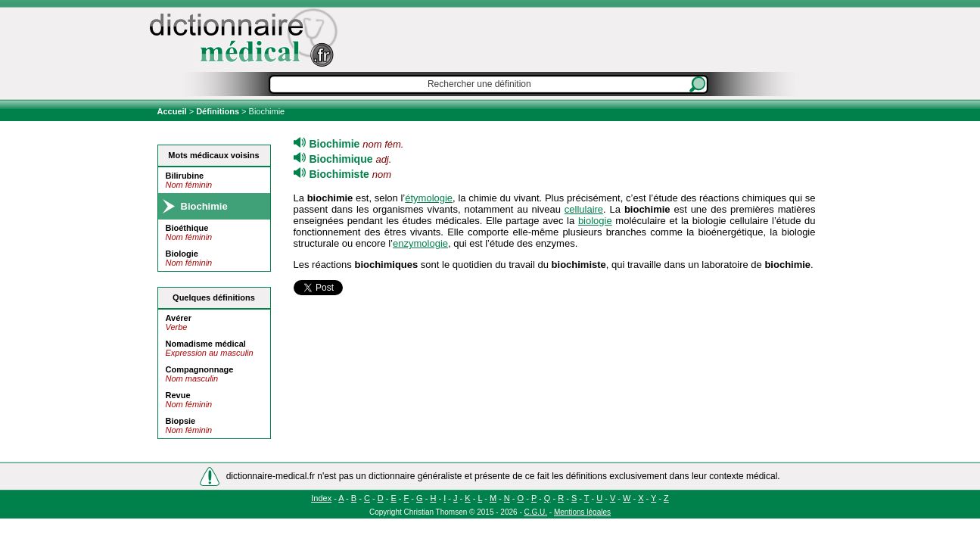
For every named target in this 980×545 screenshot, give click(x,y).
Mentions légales (582, 512)
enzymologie (420, 243)
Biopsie (181, 421)
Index (321, 498)
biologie (595, 221)
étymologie (429, 198)
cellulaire (584, 209)
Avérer (179, 318)
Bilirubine (185, 176)
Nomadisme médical (206, 344)
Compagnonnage (200, 369)
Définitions (218, 111)
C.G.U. (536, 512)
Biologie (182, 254)
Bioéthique (187, 228)
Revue (178, 395)
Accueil (173, 111)
